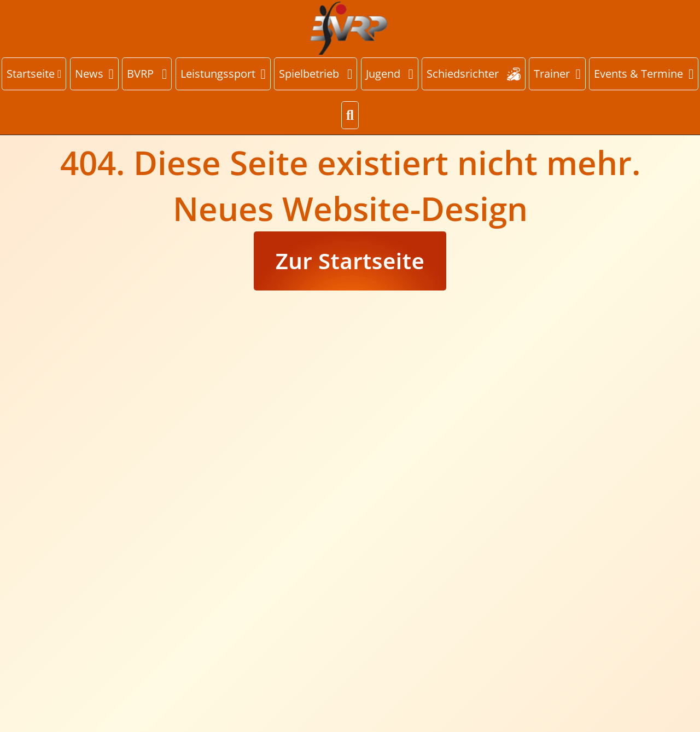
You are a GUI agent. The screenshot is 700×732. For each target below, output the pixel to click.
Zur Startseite (350, 261)
